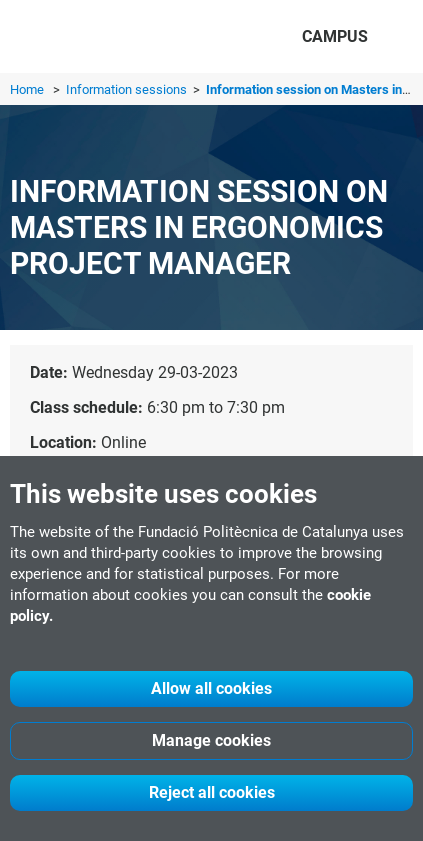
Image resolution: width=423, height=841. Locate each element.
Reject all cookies (212, 792)
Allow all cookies (211, 688)
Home (27, 89)
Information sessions (128, 89)
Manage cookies (211, 740)
